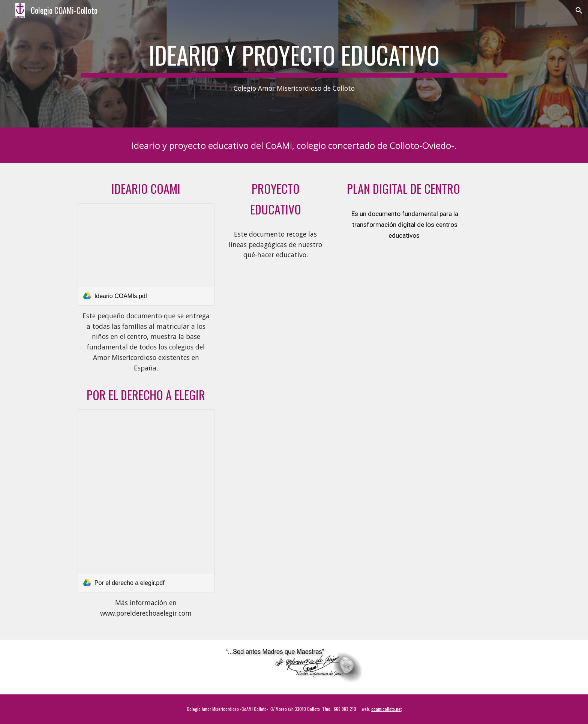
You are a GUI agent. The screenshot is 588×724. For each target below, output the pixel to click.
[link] (146, 254)
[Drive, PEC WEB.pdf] (275, 304)
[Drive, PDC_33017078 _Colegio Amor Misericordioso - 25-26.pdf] (405, 315)
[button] (579, 10)
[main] (294, 64)
